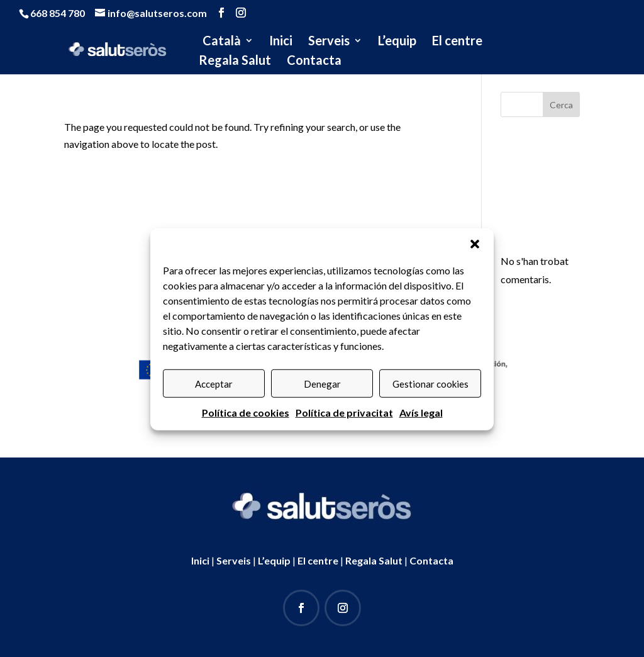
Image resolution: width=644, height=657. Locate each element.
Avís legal (421, 422)
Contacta (314, 61)
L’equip (397, 42)
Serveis (329, 42)
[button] (475, 254)
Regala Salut (235, 61)
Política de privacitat (344, 422)
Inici (281, 42)
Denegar (322, 393)
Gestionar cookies (430, 393)
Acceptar (214, 393)
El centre (457, 42)
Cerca (561, 105)
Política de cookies (246, 422)
